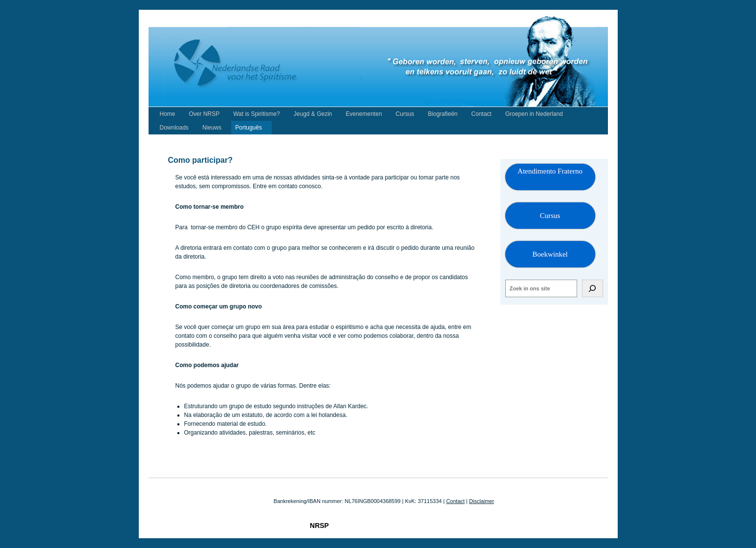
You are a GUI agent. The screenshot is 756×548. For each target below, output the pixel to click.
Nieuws (212, 128)
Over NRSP (205, 114)
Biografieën (443, 114)
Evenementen (364, 114)
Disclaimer (482, 501)
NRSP (319, 526)
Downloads (174, 128)
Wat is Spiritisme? (257, 114)
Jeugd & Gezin (313, 114)
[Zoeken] (593, 288)
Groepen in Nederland (534, 114)
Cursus (405, 114)
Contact (481, 114)
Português (248, 128)
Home (168, 114)
